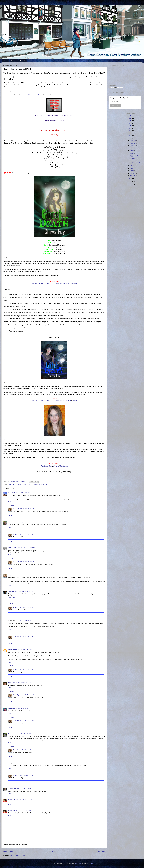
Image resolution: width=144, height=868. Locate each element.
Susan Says (12, 597)
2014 (130, 179)
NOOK (69, 284)
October (133, 146)
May (131, 166)
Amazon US (36, 284)
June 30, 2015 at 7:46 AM (27, 607)
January (133, 176)
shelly (10, 708)
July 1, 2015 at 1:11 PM (26, 750)
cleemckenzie (12, 789)
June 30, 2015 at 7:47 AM (27, 636)
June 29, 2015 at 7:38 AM (27, 562)
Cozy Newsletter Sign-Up (119, 98)
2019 (130, 128)
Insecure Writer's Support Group (32, 95)
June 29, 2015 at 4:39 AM (25, 522)
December (133, 140)
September (133, 148)
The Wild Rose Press (58, 284)
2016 (130, 136)
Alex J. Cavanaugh (14, 548)
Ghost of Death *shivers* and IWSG (134, 157)
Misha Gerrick (12, 799)
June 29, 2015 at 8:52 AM (23, 621)
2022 (130, 121)
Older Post (101, 852)
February (133, 173)
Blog (50, 466)
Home (6, 61)
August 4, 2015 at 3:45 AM (25, 799)
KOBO (74, 284)
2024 (130, 116)
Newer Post (8, 852)
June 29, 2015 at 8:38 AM (29, 591)
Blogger (91, 863)
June (132, 153)
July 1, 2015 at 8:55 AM (23, 763)
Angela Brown (12, 650)
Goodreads (64, 466)
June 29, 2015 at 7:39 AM (22, 575)
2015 (130, 138)
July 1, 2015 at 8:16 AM (25, 734)
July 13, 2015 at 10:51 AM (24, 789)
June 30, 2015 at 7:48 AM (27, 695)
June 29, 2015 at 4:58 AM (27, 548)
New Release (47, 484)
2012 (130, 184)
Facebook (44, 466)
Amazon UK (45, 284)
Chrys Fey (11, 484)
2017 (130, 133)
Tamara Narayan (13, 734)
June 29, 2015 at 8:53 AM (25, 650)
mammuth (78, 863)
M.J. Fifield (11, 493)
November (133, 143)
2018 (130, 131)
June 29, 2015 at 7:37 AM (27, 509)
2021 (130, 123)
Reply (10, 502)
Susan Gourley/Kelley (15, 591)
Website (23, 61)
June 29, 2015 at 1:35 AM (23, 493)
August (132, 151)
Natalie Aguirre (13, 522)
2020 (130, 126)
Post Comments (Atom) (18, 856)
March (132, 171)
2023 (130, 118)
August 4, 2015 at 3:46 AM (25, 810)
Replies (12, 505)
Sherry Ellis (12, 682)
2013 (130, 181)
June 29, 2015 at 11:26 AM (20, 708)
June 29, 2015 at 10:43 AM (23, 682)
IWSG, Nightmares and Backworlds (135, 162)
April (132, 168)
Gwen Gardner (19, 484)
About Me (14, 61)
